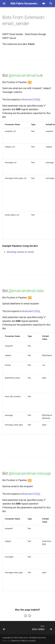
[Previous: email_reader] (4, 628)
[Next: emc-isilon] (42, 628)
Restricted (31, 100)
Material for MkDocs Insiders (24, 641)
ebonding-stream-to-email (20, 252)
